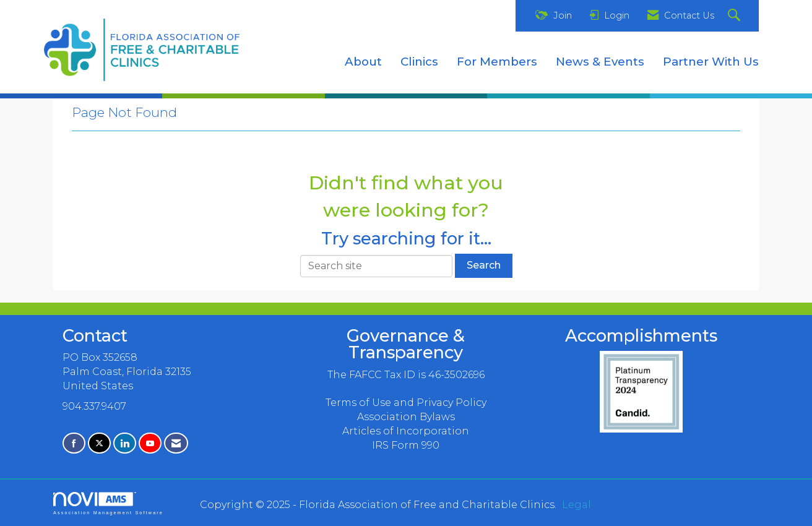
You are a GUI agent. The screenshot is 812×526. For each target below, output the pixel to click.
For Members (497, 62)
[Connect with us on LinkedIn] (125, 443)
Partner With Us (711, 62)
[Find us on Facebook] (74, 443)
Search (484, 265)
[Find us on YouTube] (150, 443)
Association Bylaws (406, 417)
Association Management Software (108, 503)
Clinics (419, 62)
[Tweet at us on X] (99, 443)
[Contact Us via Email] (176, 443)
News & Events (600, 62)
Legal (577, 505)
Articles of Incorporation (406, 431)
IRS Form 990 (406, 445)
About (363, 62)
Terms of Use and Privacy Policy (406, 403)
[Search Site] (736, 16)
